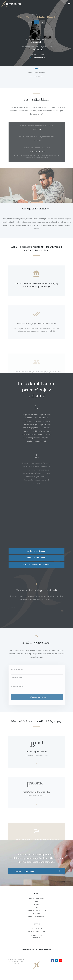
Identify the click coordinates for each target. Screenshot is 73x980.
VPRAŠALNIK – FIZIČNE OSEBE (37, 551)
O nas (37, 904)
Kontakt (37, 913)
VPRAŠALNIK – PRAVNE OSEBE (37, 558)
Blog (36, 908)
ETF (37, 901)
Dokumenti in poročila (36, 911)
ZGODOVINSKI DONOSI (36, 73)
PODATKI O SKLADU (37, 77)
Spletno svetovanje (36, 898)
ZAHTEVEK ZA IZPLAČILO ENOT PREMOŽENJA (37, 565)
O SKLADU (37, 69)
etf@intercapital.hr (36, 932)
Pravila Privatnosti (36, 916)
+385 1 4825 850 (36, 929)
